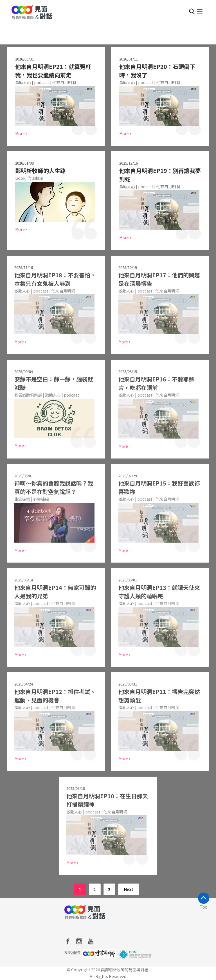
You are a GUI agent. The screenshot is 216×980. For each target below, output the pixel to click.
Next (129, 889)
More (21, 134)
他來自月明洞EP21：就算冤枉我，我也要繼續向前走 (53, 71)
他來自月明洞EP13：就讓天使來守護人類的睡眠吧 (157, 592)
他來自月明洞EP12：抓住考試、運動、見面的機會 (53, 696)
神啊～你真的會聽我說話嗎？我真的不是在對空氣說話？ (51, 487)
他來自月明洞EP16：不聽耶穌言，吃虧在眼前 (154, 383)
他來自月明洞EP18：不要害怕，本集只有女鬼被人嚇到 (53, 279)
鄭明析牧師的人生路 (40, 171)
